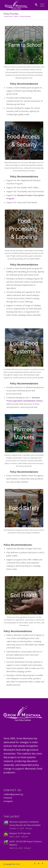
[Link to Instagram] (39, 864)
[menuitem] (35, 5)
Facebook (8, 798)
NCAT (18, 864)
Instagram (8, 801)
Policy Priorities (11, 14)
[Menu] (41, 5)
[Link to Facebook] (42, 864)
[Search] (35, 5)
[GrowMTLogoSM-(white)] (20, 5)
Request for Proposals (20, 833)
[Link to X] (35, 864)
